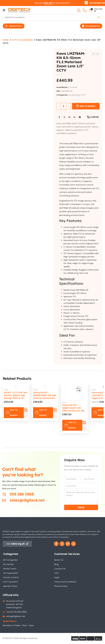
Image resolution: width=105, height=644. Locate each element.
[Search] (99, 17)
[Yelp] (73, 544)
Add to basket (87, 106)
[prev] (94, 54)
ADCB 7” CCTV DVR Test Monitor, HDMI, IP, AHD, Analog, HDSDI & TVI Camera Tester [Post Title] (16, 397)
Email (80, 117)
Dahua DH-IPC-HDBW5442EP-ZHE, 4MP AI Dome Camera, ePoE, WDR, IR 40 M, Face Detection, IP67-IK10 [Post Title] (45, 398)
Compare (94, 117)
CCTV (15, 40)
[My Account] (78, 10)
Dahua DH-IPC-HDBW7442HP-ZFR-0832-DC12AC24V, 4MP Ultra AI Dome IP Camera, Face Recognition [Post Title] (74, 412)
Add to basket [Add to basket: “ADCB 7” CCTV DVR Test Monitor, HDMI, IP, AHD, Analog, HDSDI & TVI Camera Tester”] (12, 413)
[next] (98, 54)
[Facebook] (56, 544)
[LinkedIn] (68, 544)
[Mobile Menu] (4, 10)
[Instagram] (62, 544)
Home (6, 40)
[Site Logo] (19, 10)
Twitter (64, 117)
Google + (75, 117)
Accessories (27, 40)
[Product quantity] (64, 106)
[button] (14, 26)
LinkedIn (70, 117)
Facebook (59, 117)
